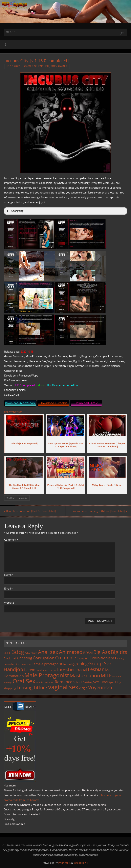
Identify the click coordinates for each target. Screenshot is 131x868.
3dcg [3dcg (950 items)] (18, 652)
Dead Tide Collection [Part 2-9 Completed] (30, 511)
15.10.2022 (13, 66)
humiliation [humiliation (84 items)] (42, 670)
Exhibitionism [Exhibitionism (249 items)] (102, 658)
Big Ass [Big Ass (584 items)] (102, 652)
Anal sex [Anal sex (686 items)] (48, 652)
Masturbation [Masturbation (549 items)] (85, 675)
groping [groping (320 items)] (80, 664)
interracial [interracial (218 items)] (79, 670)
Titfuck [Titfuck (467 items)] (40, 688)
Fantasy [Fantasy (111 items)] (120, 659)
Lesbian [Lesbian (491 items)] (96, 669)
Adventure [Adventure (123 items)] (31, 653)
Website (9, 603)
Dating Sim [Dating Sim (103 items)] (83, 659)
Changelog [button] (15, 211)
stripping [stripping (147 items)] (10, 688)
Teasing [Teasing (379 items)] (25, 688)
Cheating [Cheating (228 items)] (25, 658)
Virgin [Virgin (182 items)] (83, 688)
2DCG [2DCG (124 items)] (7, 653)
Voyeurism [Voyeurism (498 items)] (100, 688)
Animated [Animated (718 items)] (71, 652)
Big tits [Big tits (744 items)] (119, 652)
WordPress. (81, 863)
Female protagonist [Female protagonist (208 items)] (47, 664)
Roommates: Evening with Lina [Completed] (100, 511)
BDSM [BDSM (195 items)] (88, 653)
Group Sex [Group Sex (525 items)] (100, 663)
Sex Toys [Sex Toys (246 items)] (100, 682)
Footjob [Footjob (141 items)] (68, 664)
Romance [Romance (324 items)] (63, 682)
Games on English (37, 66)
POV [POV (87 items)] (38, 682)
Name (9, 575)
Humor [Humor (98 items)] (53, 670)
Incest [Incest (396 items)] (63, 669)
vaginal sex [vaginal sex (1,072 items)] (63, 687)
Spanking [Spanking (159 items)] (115, 682)
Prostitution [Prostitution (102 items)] (48, 682)
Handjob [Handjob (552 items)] (13, 669)
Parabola (64, 863)
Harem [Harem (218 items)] (30, 670)
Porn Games (59, 66)
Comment (11, 540)
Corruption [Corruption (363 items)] (44, 658)
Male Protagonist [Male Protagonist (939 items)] (47, 675)
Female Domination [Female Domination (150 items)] (17, 664)
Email (8, 589)
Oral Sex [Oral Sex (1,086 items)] (24, 681)
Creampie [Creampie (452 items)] (66, 658)
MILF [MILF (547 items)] (106, 675)
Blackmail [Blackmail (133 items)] (10, 659)
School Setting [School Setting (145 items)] (83, 682)
